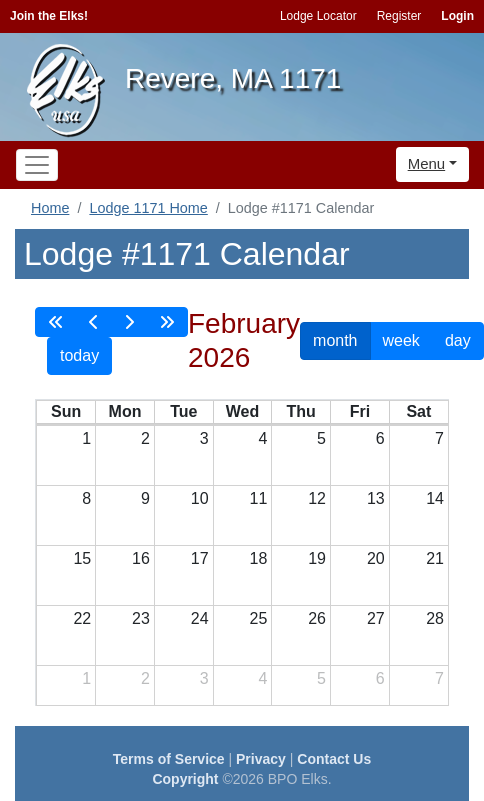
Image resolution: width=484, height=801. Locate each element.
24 (200, 618)
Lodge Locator (318, 16)
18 (259, 558)
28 (435, 618)
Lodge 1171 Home (148, 208)
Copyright (185, 779)
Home (50, 208)
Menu (427, 163)
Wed (242, 411)
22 (82, 618)
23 (141, 618)
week (401, 340)
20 (376, 558)
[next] (129, 322)
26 (317, 618)
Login (457, 16)
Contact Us (334, 759)
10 (200, 498)
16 (141, 558)
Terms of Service (169, 759)
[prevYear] (56, 322)
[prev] (94, 322)
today (79, 355)
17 (200, 558)
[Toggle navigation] (37, 165)
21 (435, 558)
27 (376, 618)
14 (435, 498)
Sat (418, 411)
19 (317, 558)
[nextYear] (167, 322)
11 (259, 498)
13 (376, 498)
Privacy (261, 759)
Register (399, 16)
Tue (183, 411)
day (458, 340)
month (335, 340)
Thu (301, 411)
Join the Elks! (49, 16)
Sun (66, 411)
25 (259, 618)
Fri (360, 411)
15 (82, 558)
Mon (125, 411)
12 (317, 498)
